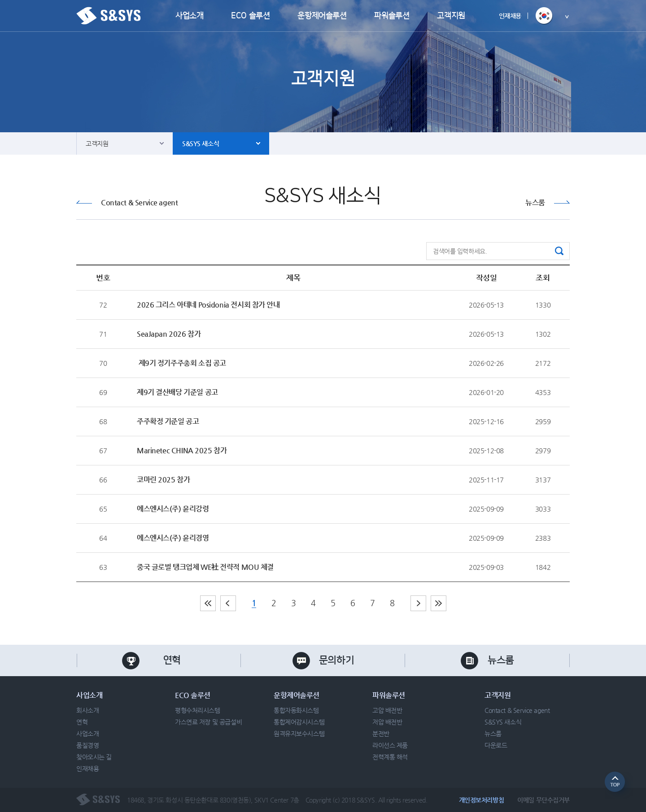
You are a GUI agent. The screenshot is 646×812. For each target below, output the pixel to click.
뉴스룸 (535, 202)
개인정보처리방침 (482, 800)
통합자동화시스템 (296, 710)
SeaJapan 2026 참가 (169, 334)
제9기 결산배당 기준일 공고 (177, 392)
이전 (228, 603)
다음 (418, 603)
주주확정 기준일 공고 (168, 421)
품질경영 (87, 745)
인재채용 (510, 16)
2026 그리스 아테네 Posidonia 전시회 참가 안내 (208, 305)
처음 (208, 603)
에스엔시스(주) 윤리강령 (173, 509)
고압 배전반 (387, 710)
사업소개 (189, 16)
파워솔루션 (392, 16)
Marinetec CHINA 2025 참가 (182, 450)
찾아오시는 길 (94, 757)
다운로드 (496, 745)
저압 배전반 (387, 722)
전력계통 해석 (390, 757)
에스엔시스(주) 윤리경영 (173, 538)
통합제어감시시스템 (299, 722)
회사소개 (87, 710)
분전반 (381, 734)
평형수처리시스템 (198, 710)
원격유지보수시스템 (299, 734)
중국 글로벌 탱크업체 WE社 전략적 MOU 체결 (205, 567)
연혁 (172, 660)
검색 (559, 251)
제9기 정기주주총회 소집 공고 (181, 363)
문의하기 (336, 660)
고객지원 (451, 16)
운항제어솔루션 (322, 16)
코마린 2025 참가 (163, 480)
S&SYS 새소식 (201, 143)
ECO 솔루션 (250, 16)
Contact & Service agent (139, 202)
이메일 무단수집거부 (543, 800)
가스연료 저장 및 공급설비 (208, 722)
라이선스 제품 (390, 745)
